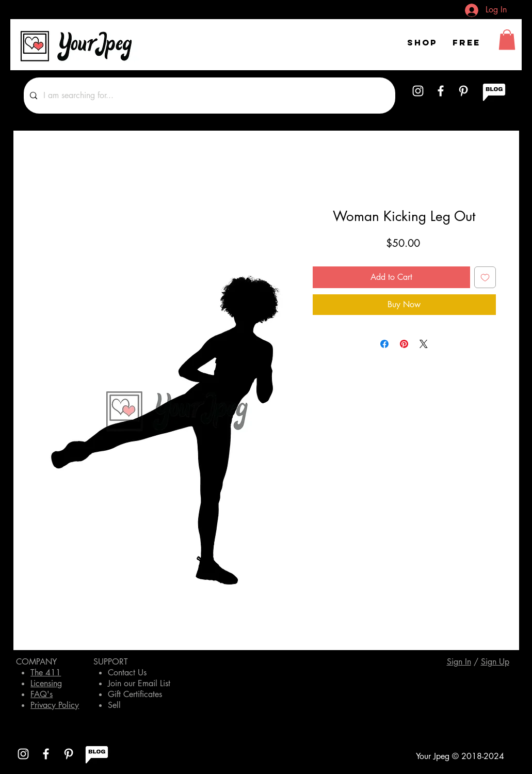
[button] (507, 40)
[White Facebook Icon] (441, 91)
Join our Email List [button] (139, 683)
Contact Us (127, 673)
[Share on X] (424, 344)
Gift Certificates (135, 694)
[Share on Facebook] (384, 344)
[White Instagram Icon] (418, 91)
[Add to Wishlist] (485, 277)
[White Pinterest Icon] (463, 91)
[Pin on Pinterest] (404, 344)
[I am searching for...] (208, 96)
